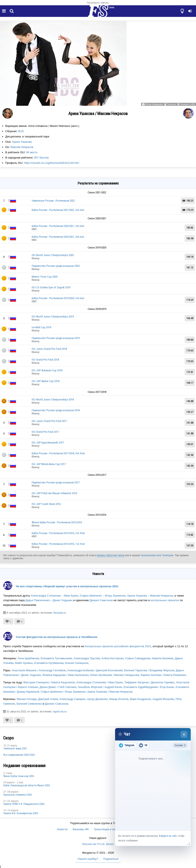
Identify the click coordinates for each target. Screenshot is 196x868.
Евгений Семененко (29, 704)
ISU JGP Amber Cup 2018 (46, 381)
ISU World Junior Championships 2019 (53, 317)
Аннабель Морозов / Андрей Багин (100, 687)
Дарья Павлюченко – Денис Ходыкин (49, 600)
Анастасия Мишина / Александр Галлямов (39, 670)
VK (143, 745)
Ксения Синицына (77, 663)
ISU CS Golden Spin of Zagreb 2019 (51, 287)
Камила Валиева (163, 658)
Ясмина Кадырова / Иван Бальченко (66, 675)
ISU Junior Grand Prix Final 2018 (49, 349)
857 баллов (41, 158)
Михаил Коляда (27, 699)
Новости (62, 829)
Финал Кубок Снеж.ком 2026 (19, 776)
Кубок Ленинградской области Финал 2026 (27, 785)
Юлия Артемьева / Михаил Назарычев (115, 675)
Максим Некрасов (22, 147)
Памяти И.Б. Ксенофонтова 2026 (21, 813)
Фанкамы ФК (81, 829)
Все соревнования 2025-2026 (19, 755)
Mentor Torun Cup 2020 (45, 277)
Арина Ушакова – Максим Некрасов (150, 596)
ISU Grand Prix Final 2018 (45, 360)
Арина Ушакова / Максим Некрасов (110, 692)
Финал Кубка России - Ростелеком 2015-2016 (57, 522)
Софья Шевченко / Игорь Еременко (63, 692)
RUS (21, 131)
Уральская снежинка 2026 (18, 795)
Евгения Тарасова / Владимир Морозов (149, 670)
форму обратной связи (111, 555)
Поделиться (111, 859)
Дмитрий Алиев (48, 699)
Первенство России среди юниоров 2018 (56, 410)
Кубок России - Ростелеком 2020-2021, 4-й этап (58, 237)
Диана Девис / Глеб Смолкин (58, 687)
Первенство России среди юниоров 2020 (56, 266)
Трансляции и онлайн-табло (112, 829)
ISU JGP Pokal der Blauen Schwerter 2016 (54, 493)
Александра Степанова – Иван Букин (54, 596)
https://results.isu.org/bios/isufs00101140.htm (52, 163)
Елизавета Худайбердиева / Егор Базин (149, 687)
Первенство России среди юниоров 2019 (56, 338)
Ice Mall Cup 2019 (41, 327)
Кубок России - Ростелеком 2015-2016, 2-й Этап (58, 533)
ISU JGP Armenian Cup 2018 (47, 370)
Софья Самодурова (138, 658)
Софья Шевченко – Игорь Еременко (103, 596)
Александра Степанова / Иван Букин (100, 682)
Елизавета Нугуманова (49, 663)
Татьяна (171, 104)
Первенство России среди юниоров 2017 (56, 482)
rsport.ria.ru (60, 711)
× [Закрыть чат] (184, 734)
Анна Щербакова (28, 658)
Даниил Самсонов (101, 600)
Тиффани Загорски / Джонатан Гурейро (149, 682)
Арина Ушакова (22, 142)
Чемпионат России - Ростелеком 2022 (53, 201)
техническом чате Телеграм (157, 555)
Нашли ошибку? (88, 859)
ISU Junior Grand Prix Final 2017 (49, 421)
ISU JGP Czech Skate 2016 (46, 504)
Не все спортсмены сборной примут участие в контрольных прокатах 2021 (67, 586)
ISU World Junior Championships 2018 (53, 399)
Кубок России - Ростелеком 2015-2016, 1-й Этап (58, 544)
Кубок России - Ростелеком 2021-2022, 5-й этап (58, 210)
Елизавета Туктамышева (56, 658)
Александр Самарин (73, 699)
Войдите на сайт (168, 836)
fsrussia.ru (60, 613)
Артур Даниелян (97, 699)
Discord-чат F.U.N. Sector (98, 844)
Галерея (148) (187, 104)
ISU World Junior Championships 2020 (53, 255)
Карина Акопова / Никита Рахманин (163, 675)
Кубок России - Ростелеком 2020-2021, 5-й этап (58, 226)
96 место (32, 152)
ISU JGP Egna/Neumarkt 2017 (48, 443)
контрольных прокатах (165, 600)
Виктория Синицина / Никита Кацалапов (49, 682)
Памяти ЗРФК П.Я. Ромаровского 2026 (24, 804)
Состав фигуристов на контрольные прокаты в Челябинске (57, 637)
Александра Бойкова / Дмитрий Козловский (95, 670)
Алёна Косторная (112, 658)
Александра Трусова (87, 658)
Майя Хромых (24, 663)
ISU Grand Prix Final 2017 (45, 432)
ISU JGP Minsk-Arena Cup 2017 (49, 464)
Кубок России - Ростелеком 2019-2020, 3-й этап (58, 298)
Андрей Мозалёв (163, 699)
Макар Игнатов (119, 699)
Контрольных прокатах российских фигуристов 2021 (118, 646)
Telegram (127, 745)
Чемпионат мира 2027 (15, 749)
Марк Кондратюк (140, 699)
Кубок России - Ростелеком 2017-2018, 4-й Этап (58, 453)
